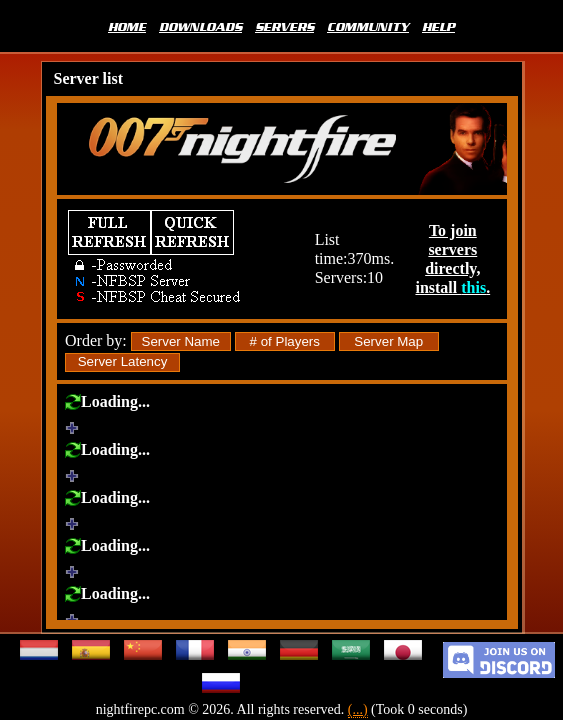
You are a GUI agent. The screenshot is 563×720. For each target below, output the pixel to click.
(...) (358, 709)
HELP (438, 26)
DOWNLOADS (200, 26)
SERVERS (284, 26)
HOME (127, 26)
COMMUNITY (368, 26)
